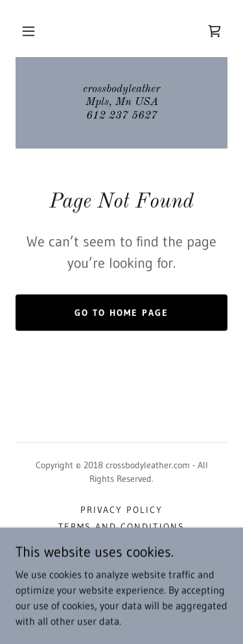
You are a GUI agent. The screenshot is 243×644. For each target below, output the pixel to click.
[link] (214, 31)
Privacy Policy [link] (121, 510)
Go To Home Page (121, 313)
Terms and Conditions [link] (121, 527)
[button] (29, 31)
